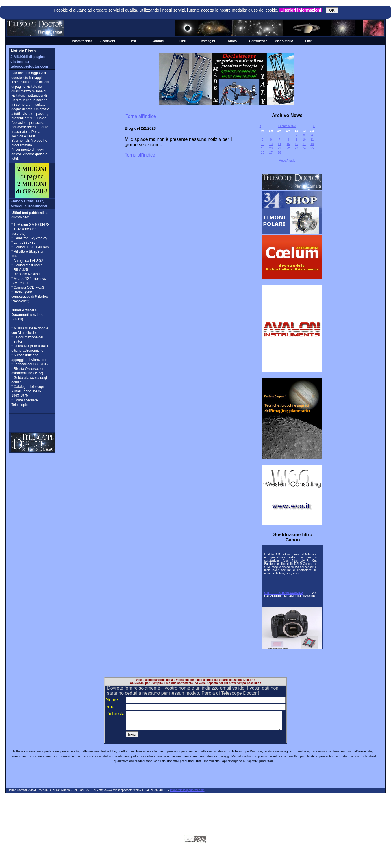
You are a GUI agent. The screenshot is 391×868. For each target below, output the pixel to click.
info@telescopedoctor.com (187, 794)
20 (271, 148)
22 (288, 148)
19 (263, 148)
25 (312, 148)
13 (271, 144)
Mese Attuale (287, 161)
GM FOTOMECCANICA (283, 593)
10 (304, 140)
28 (279, 153)
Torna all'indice (141, 116)
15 (288, 144)
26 (263, 153)
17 (304, 144)
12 (263, 144)
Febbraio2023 (287, 126)
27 (271, 153)
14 (279, 144)
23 (296, 148)
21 (279, 148)
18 (312, 144)
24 (304, 148)
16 (296, 144)
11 (312, 140)
